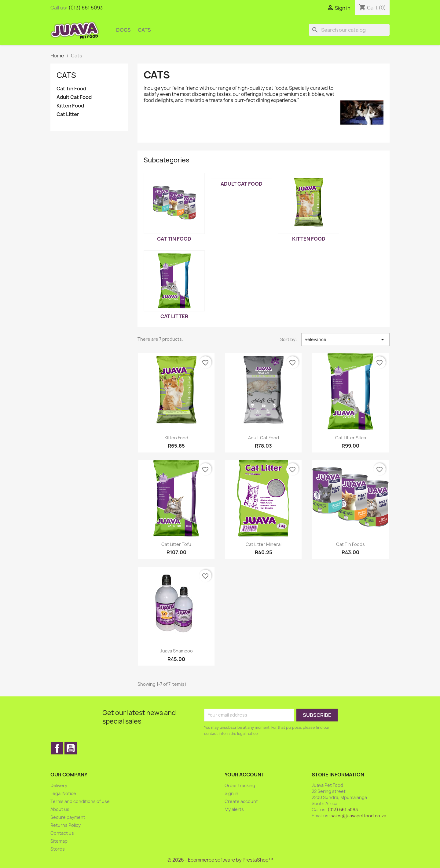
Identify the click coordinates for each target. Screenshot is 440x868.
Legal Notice (63, 793)
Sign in (231, 793)
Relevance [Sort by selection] (345, 340)
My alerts (234, 809)
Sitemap (59, 841)
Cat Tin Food (71, 89)
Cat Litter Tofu (176, 544)
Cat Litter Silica (351, 438)
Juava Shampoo (176, 651)
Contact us (62, 833)
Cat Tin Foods (350, 544)
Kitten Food (70, 106)
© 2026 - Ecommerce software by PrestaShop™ (220, 860)
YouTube (71, 748)
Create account (241, 801)
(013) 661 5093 (86, 8)
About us (60, 809)
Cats (144, 30)
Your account (244, 775)
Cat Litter (68, 114)
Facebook (57, 748)
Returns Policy (66, 825)
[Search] (349, 30)
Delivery (59, 785)
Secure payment (68, 817)
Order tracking (240, 785)
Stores (58, 849)
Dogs (123, 30)
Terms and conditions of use (80, 801)
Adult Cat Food (74, 97)
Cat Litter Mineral (264, 544)
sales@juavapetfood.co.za (358, 816)
